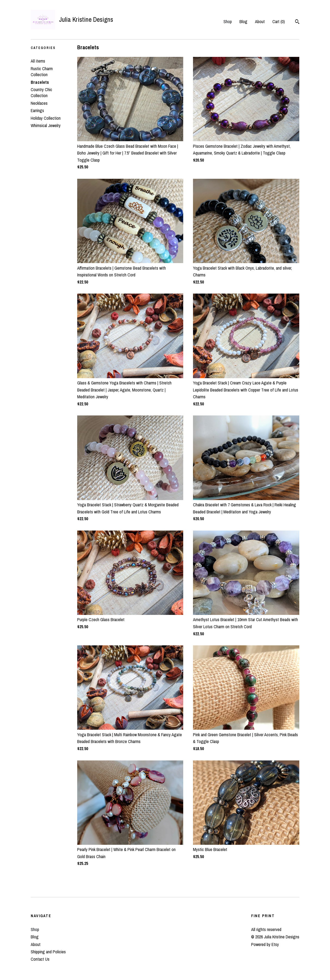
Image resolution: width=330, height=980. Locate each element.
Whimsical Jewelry (46, 125)
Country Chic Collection (41, 93)
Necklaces (39, 103)
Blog (243, 21)
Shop (228, 21)
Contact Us (40, 959)
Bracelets (40, 82)
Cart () (279, 21)
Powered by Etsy (265, 944)
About (260, 21)
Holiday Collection (46, 118)
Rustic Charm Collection (42, 72)
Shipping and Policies (48, 952)
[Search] (297, 22)
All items (38, 61)
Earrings (37, 110)
